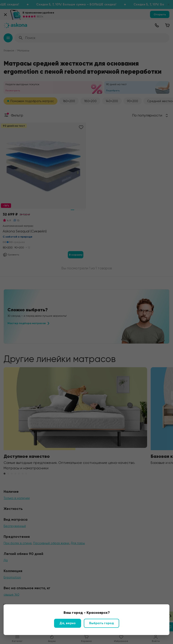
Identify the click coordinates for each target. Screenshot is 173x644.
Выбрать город (101, 623)
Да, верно (68, 623)
